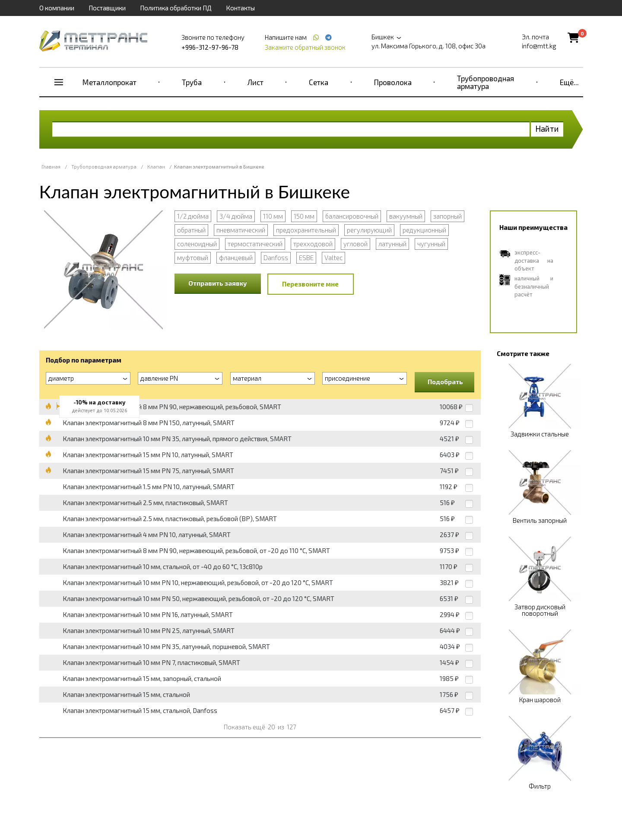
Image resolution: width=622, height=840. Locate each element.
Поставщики (107, 8)
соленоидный (197, 244)
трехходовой (313, 244)
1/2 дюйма (193, 216)
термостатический (255, 244)
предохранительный (306, 230)
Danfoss (276, 258)
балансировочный (352, 216)
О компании (57, 8)
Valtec (333, 258)
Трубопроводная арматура (486, 82)
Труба (192, 82)
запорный (447, 216)
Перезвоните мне (310, 284)
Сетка (319, 82)
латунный (392, 244)
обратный (191, 230)
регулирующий (369, 230)
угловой (355, 244)
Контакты (240, 8)
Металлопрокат (109, 82)
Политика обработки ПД (176, 8)
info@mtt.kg (539, 46)
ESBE (306, 258)
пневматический (241, 230)
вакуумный (406, 216)
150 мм (304, 216)
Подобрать (445, 382)
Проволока (393, 82)
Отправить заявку (218, 283)
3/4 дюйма (236, 216)
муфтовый (193, 258)
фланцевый (236, 258)
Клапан (156, 167)
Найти (547, 129)
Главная (51, 167)
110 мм (273, 216)
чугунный (431, 244)
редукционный (424, 230)
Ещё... (569, 82)
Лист (255, 82)
